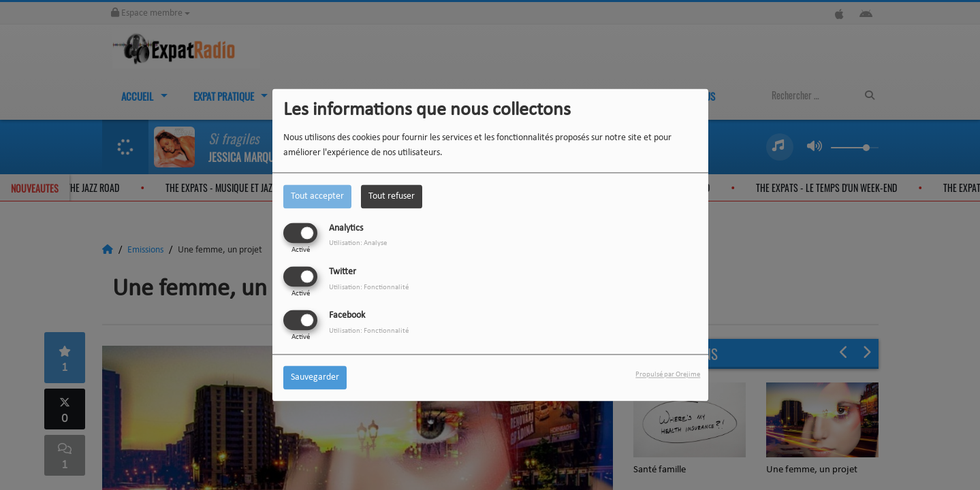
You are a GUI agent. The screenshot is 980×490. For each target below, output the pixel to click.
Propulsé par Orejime (668, 375)
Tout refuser (392, 196)
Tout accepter (317, 196)
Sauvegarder (315, 378)
